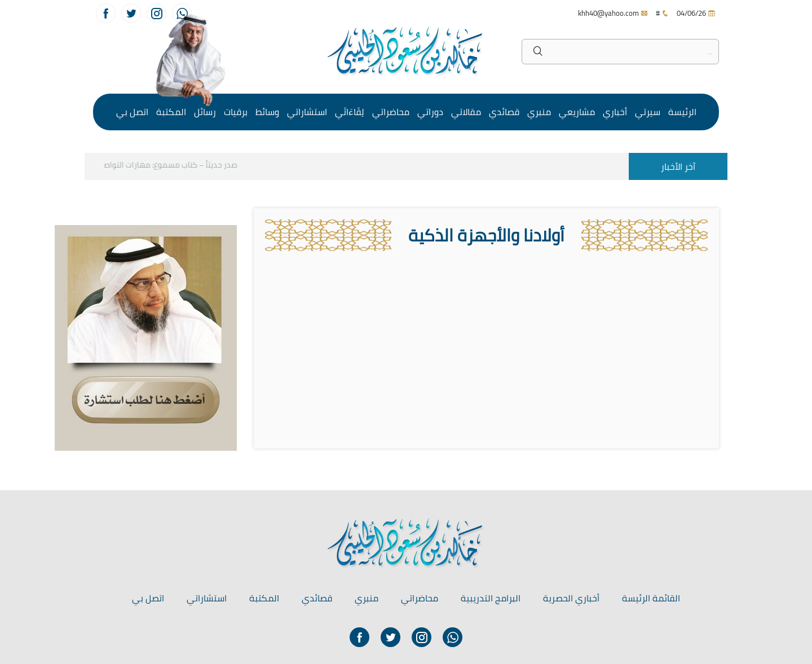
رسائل (205, 112)
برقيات (236, 112)
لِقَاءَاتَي (350, 112)
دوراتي (430, 112)
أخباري (615, 112)
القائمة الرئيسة (651, 598)
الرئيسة (682, 112)
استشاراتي (307, 112)
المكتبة (171, 112)
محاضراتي (391, 112)
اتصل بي (132, 112)
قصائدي (504, 112)
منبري (539, 112)
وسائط (267, 112)
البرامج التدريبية (491, 598)
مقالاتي (466, 112)
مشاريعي (577, 112)
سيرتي (648, 112)
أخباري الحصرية (571, 598)
